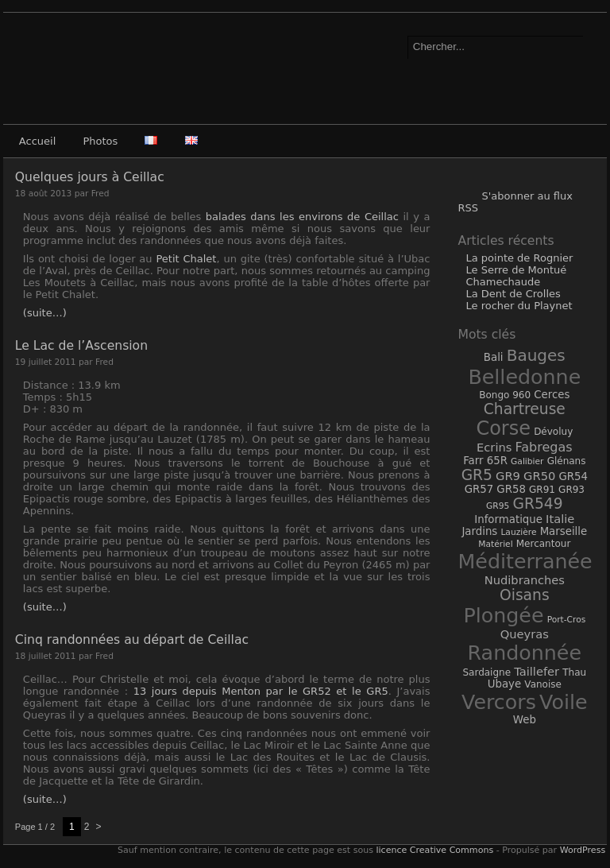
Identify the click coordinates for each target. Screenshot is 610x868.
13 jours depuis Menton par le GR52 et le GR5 (261, 691)
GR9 (508, 476)
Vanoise (543, 684)
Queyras (525, 634)
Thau (574, 672)
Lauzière (518, 532)
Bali (494, 357)
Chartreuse (525, 409)
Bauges (536, 355)
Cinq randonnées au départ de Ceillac (132, 640)
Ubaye (504, 684)
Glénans (567, 461)
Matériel (495, 544)
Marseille (564, 531)
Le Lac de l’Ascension (81, 346)
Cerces (552, 395)
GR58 (511, 489)
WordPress (581, 850)
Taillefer (537, 671)
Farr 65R (485, 461)
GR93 (571, 490)
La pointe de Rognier (519, 258)
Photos (100, 141)
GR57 (479, 489)
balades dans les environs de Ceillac (302, 217)
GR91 (542, 490)
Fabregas (544, 447)
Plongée (503, 615)
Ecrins (494, 447)
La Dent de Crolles (513, 294)
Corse (503, 428)
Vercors (499, 702)
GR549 (537, 504)
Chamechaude (503, 282)
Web (525, 720)
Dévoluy (553, 432)
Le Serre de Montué (516, 270)
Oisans (525, 595)
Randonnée (525, 653)
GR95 (498, 506)
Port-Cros (567, 620)
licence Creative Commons (434, 850)
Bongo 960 (505, 395)
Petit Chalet (186, 259)
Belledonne (524, 377)
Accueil (37, 141)
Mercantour (544, 544)
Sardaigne (486, 672)
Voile (564, 702)
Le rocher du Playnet (519, 306)
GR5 (477, 475)
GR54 (573, 477)
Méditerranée (525, 561)
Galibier (527, 461)
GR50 (539, 476)
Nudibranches (525, 580)
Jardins (479, 531)
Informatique (508, 519)
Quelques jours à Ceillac (90, 177)
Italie (560, 519)
